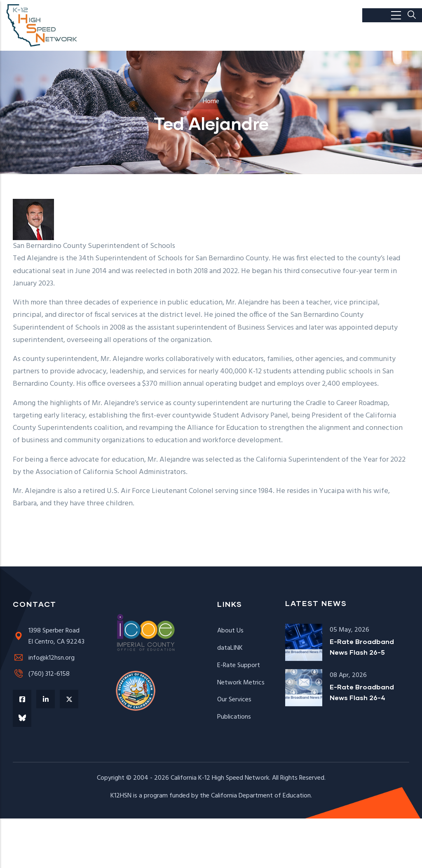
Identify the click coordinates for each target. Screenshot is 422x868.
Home (211, 101)
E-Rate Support (239, 665)
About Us (230, 631)
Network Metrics (241, 683)
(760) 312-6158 (41, 674)
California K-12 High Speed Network (220, 778)
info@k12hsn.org (44, 658)
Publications (234, 717)
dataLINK (230, 648)
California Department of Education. (261, 796)
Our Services (234, 700)
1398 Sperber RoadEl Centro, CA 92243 (49, 636)
